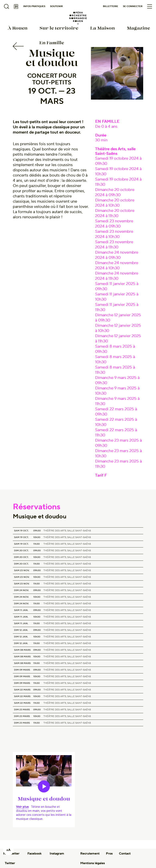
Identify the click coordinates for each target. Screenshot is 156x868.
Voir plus (22, 807)
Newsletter (11, 854)
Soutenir (56, 6)
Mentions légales (93, 863)
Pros (109, 854)
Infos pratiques (34, 6)
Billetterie (111, 6)
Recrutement (90, 854)
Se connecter (133, 6)
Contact (125, 854)
